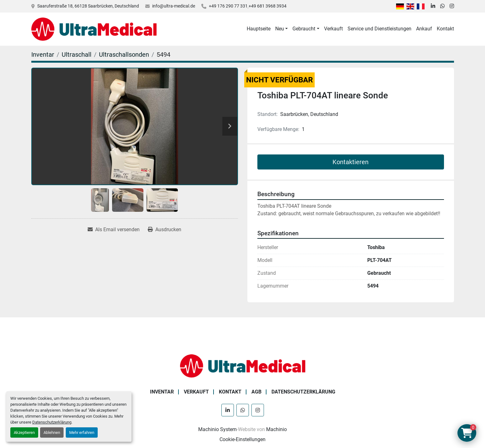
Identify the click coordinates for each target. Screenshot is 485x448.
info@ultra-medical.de (174, 6)
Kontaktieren (351, 162)
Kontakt (445, 29)
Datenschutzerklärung (52, 422)
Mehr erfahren (82, 432)
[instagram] (452, 6)
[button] (281, 29)
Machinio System (217, 429)
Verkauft (333, 29)
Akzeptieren (24, 432)
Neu (280, 29)
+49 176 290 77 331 (228, 6)
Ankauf (424, 29)
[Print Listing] (165, 230)
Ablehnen (52, 432)
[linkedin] (433, 6)
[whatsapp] (442, 6)
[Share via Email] (114, 230)
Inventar (162, 392)
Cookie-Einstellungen (242, 439)
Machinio (276, 429)
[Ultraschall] (77, 55)
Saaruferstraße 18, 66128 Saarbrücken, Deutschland (88, 6)
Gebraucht (304, 29)
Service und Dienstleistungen (379, 29)
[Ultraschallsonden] (124, 55)
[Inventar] (43, 55)
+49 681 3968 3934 (268, 6)
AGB (256, 392)
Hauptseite (259, 29)
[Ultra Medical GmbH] (243, 365)
